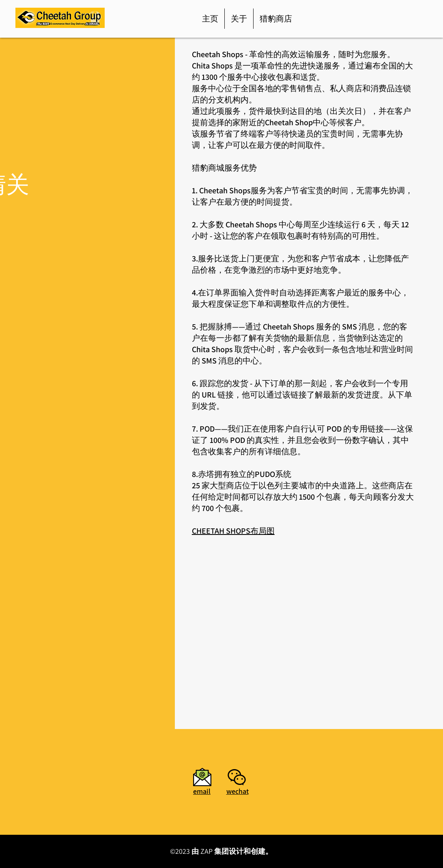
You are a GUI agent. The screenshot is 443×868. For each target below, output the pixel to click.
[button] (237, 777)
